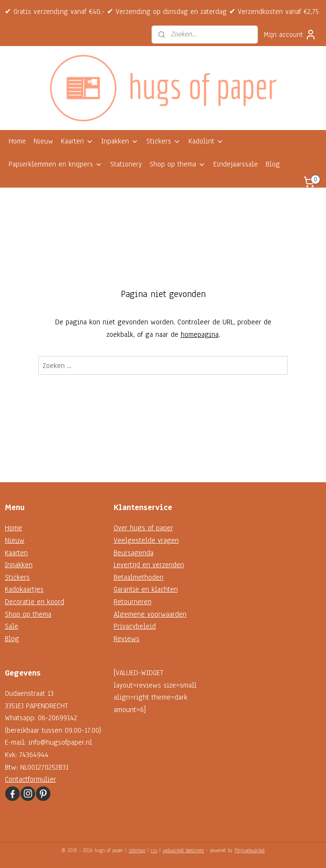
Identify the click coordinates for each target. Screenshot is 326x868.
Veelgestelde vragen (146, 540)
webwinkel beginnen (183, 850)
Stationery (126, 164)
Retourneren (133, 602)
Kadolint (206, 141)
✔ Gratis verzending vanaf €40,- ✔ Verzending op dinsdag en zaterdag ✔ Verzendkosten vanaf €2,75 (162, 12)
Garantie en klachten (146, 589)
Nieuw (43, 141)
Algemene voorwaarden (150, 614)
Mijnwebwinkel (250, 850)
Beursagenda (134, 553)
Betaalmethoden (139, 577)
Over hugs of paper (143, 528)
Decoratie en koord (35, 602)
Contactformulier (30, 779)
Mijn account (290, 35)
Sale (12, 626)
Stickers (163, 141)
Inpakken (120, 141)
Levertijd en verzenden (149, 565)
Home (17, 141)
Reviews (127, 639)
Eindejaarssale (236, 164)
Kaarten (77, 141)
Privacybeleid (135, 626)
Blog (273, 164)
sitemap (137, 850)
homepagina (200, 334)
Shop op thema (178, 164)
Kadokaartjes (24, 589)
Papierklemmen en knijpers (56, 164)
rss (154, 850)
